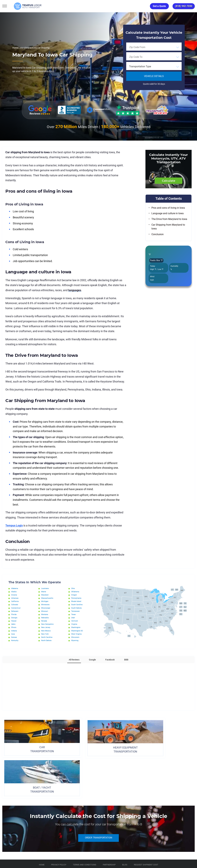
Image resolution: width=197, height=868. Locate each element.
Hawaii (14, 621)
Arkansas (15, 598)
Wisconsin (76, 637)
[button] (2, 666)
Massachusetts (48, 598)
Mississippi (46, 608)
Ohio (73, 588)
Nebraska (45, 618)
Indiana (14, 631)
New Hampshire (48, 624)
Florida (14, 614)
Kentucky (15, 640)
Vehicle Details (154, 76)
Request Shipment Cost (146, 819)
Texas (74, 614)
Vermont (75, 621)
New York (45, 634)
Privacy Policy (59, 819)
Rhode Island (77, 601)
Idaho (14, 624)
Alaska (14, 592)
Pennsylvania (77, 598)
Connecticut (16, 608)
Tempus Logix (14, 525)
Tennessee (76, 611)
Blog (125, 819)
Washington (76, 627)
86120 (34, 854)
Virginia (74, 624)
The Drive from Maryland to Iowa (169, 219)
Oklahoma (76, 592)
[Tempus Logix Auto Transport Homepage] (23, 6)
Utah (73, 618)
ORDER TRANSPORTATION (98, 792)
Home (15, 48)
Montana (45, 614)
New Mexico (46, 631)
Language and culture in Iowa (168, 213)
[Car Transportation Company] (5, 833)
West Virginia (77, 634)
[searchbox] (143, 47)
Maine (44, 592)
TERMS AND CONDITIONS (85, 819)
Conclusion (158, 234)
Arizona (14, 595)
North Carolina (47, 637)
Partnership (109, 819)
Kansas (14, 637)
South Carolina (77, 605)
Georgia (14, 618)
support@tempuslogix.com (34, 850)
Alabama (15, 588)
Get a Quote (159, 6)
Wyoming (75, 640)
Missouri (45, 611)
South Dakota (77, 608)
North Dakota (47, 640)
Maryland (45, 595)
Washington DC (78, 631)
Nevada (44, 621)
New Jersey (46, 627)
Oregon (74, 595)
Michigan (45, 601)
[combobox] (154, 47)
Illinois (14, 627)
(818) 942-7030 (184, 6)
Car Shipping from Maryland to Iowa (168, 227)
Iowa (13, 634)
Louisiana (45, 588)
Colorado (15, 605)
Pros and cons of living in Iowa (168, 208)
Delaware (15, 611)
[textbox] (154, 67)
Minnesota (46, 605)
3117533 (16, 854)
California (15, 601)
